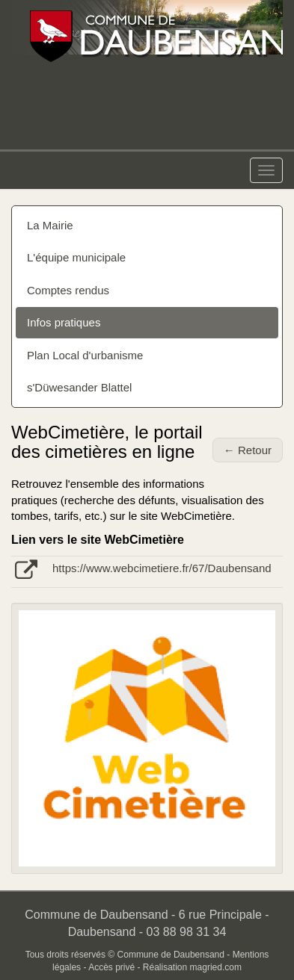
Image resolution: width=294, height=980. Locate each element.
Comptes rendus (68, 290)
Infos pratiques (64, 322)
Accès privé (111, 967)
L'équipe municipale (76, 257)
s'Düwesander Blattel (79, 387)
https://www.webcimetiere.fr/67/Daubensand (162, 568)
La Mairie (50, 225)
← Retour (248, 450)
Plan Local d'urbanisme (85, 355)
